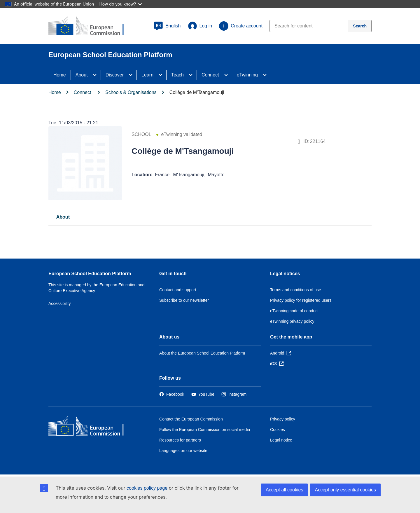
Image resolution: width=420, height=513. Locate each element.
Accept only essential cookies (345, 490)
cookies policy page (147, 488)
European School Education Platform (90, 274)
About (82, 75)
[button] (167, 26)
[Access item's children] (97, 75)
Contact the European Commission (191, 419)
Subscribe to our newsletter (184, 300)
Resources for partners (180, 440)
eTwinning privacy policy (292, 321)
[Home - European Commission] (91, 427)
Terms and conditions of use (296, 290)
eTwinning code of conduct (294, 311)
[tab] (63, 217)
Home (60, 75)
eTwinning (247, 75)
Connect (210, 75)
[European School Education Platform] (91, 26)
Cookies (278, 430)
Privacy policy (283, 419)
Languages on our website (183, 451)
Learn (147, 75)
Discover (115, 75)
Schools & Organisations (131, 92)
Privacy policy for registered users (301, 300)
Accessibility (60, 303)
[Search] (360, 26)
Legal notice (281, 440)
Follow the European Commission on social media (205, 430)
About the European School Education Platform (202, 353)
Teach (177, 75)
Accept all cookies (284, 490)
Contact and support (178, 290)
